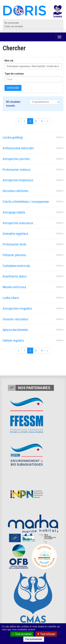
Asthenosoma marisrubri (18, 148)
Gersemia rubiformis (16, 191)
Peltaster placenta (14, 255)
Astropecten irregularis (17, 308)
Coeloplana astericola (16, 266)
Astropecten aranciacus (18, 223)
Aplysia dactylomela (15, 330)
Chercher (13, 88)
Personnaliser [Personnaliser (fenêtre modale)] (34, 639)
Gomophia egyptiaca (15, 234)
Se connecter (12, 23)
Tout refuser (46, 634)
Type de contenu (14, 74)
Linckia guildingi (13, 137)
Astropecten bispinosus (18, 180)
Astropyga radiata (14, 212)
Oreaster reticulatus (16, 319)
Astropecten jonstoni (16, 159)
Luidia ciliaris (11, 298)
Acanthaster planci (15, 276)
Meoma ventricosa (14, 287)
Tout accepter (22, 634)
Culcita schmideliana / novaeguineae (26, 202)
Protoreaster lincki (14, 244)
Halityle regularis (13, 340)
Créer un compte (14, 26)
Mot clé (9, 61)
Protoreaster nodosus (17, 170)
